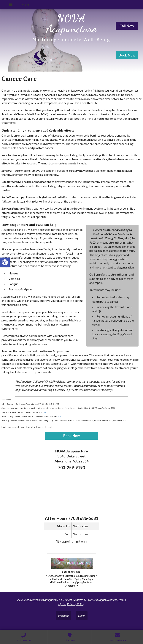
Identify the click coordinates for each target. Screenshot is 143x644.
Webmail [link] (63, 615)
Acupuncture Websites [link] (31, 600)
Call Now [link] (127, 26)
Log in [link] (82, 615)
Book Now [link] (127, 55)
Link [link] (44, 412)
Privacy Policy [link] (76, 604)
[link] (5, 262)
